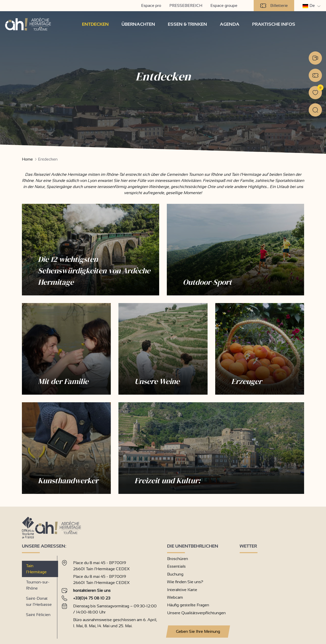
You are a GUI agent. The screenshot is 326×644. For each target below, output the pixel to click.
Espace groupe (224, 5)
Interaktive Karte (182, 590)
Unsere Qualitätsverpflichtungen (196, 613)
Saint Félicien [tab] (38, 615)
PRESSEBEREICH (186, 5)
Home (27, 159)
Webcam (175, 597)
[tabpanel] (110, 595)
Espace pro (151, 5)
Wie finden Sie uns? (185, 582)
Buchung (175, 574)
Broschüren (178, 559)
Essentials (176, 566)
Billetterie (274, 6)
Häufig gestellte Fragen (188, 605)
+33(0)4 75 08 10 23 (92, 598)
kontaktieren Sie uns (92, 590)
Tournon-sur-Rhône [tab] (38, 585)
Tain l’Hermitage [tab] (36, 569)
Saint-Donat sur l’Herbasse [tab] (39, 601)
